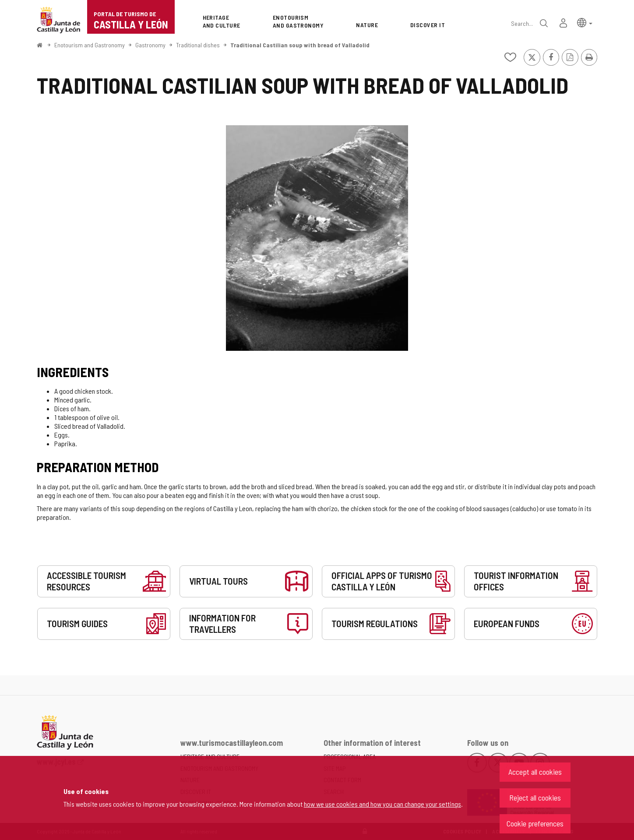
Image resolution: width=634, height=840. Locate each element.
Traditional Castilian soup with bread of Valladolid (300, 45)
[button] (585, 22)
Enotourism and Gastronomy (90, 45)
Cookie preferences (535, 823)
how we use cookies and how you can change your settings (382, 804)
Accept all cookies (535, 772)
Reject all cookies (535, 798)
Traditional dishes (198, 45)
